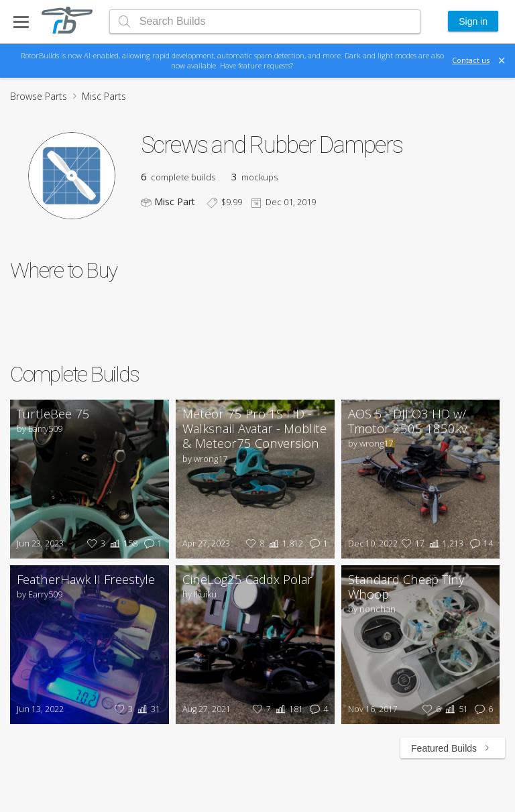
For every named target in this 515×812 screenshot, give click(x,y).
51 (455, 709)
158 (122, 543)
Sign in (473, 21)
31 (148, 709)
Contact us (471, 60)
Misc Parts (104, 96)
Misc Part (175, 201)
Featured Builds (453, 748)
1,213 (445, 543)
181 (288, 709)
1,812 (285, 543)
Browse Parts (39, 96)
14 (480, 543)
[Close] (502, 60)
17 (411, 543)
